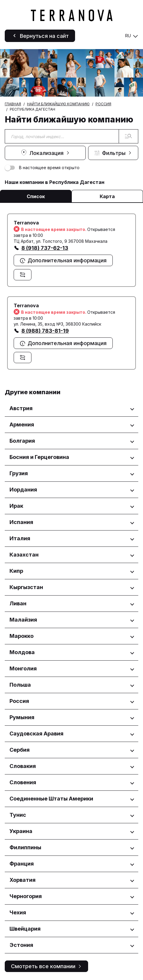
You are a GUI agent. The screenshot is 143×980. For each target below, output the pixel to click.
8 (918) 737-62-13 (45, 248)
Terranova (26, 223)
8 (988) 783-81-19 (45, 331)
